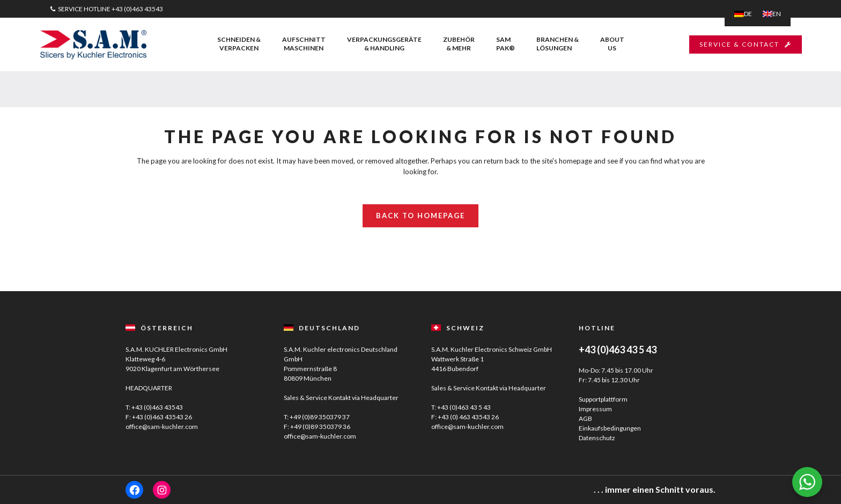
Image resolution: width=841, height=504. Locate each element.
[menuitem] (743, 14)
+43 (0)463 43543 (137, 9)
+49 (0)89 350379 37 (320, 417)
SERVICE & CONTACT (746, 44)
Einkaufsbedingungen (610, 428)
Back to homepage (420, 216)
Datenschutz (597, 438)
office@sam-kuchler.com (162, 427)
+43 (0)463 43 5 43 (464, 407)
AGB (585, 418)
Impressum (595, 409)
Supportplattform (603, 399)
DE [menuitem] (748, 14)
